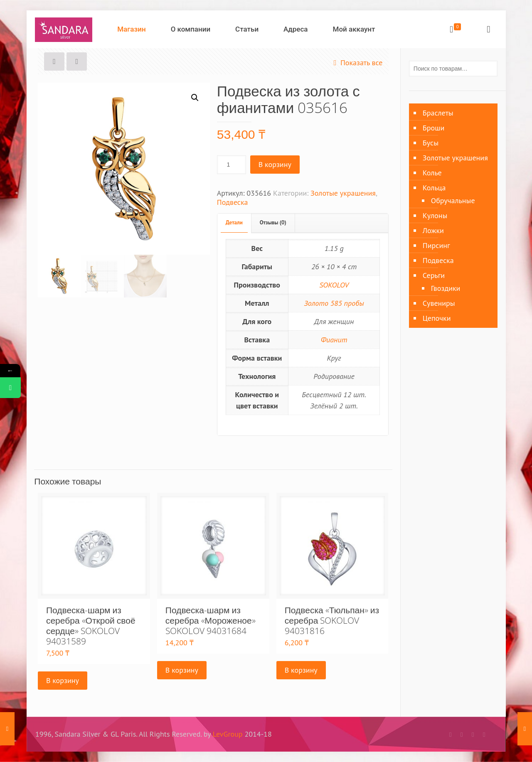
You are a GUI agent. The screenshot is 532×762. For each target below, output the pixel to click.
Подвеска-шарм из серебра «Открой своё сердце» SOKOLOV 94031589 (91, 626)
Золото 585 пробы (334, 303)
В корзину (275, 164)
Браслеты (438, 113)
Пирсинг (436, 245)
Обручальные (453, 200)
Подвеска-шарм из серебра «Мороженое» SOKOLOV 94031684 (211, 620)
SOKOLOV (334, 285)
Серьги (434, 275)
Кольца (434, 188)
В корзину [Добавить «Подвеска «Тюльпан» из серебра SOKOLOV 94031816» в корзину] (301, 670)
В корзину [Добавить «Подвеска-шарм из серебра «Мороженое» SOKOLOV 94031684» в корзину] (182, 670)
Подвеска (233, 202)
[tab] (234, 223)
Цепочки (437, 318)
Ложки (433, 230)
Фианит (334, 340)
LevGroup (228, 734)
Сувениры (439, 303)
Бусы (431, 143)
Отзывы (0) (273, 222)
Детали (234, 222)
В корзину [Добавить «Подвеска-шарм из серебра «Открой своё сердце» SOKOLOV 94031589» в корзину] (63, 680)
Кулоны (435, 215)
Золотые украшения (343, 193)
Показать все (356, 63)
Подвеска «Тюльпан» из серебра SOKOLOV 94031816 (332, 620)
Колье (432, 173)
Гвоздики (446, 288)
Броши (433, 128)
